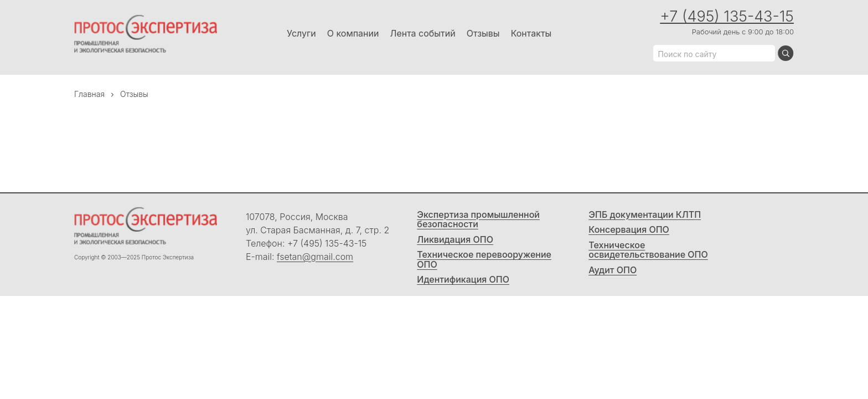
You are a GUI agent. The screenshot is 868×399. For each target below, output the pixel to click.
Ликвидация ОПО (455, 240)
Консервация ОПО (629, 230)
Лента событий (422, 33)
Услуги (301, 33)
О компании (353, 33)
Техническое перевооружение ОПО (484, 260)
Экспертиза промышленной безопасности (478, 220)
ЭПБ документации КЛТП (645, 215)
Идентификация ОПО (463, 280)
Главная (89, 94)
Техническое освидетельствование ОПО (648, 250)
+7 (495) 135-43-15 (727, 16)
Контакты (531, 33)
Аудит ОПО (613, 270)
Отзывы (483, 33)
